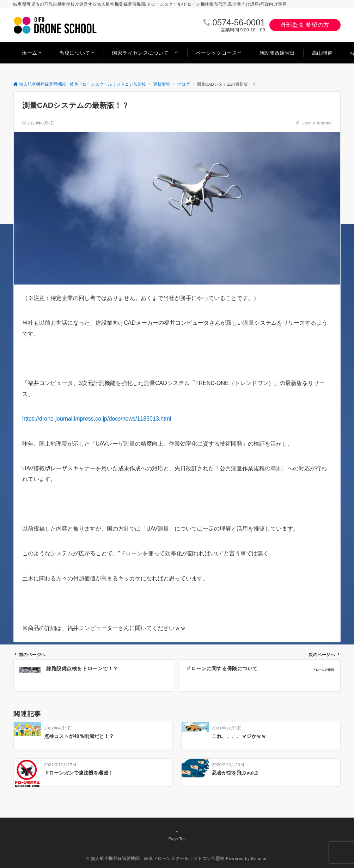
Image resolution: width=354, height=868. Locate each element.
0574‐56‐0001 (239, 22)
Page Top (177, 835)
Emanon (259, 858)
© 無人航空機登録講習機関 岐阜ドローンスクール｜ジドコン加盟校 (155, 858)
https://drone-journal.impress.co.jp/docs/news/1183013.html (97, 419)
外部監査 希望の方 (305, 25)
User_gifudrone (317, 123)
